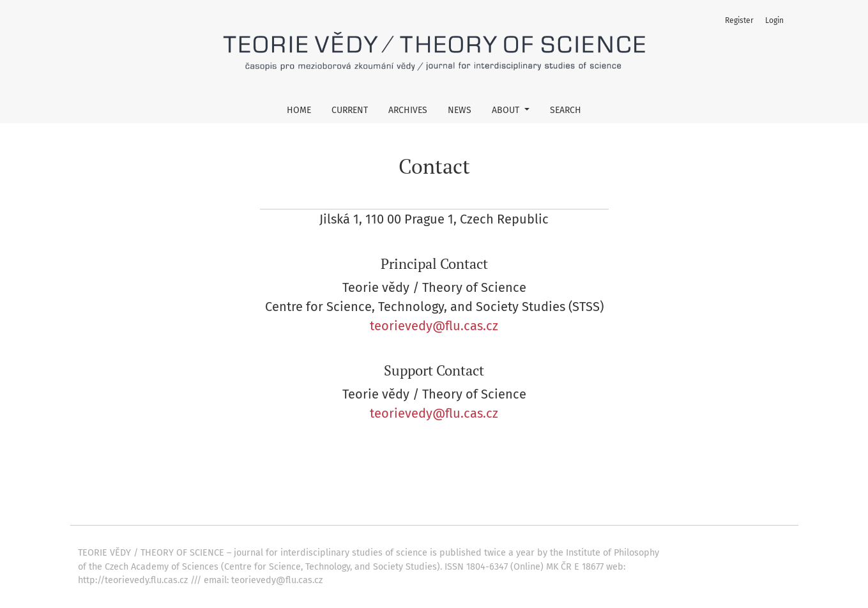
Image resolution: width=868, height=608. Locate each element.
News (460, 110)
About (507, 110)
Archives (408, 110)
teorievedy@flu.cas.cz (434, 326)
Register (739, 20)
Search (566, 110)
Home (299, 110)
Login (774, 20)
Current (350, 110)
